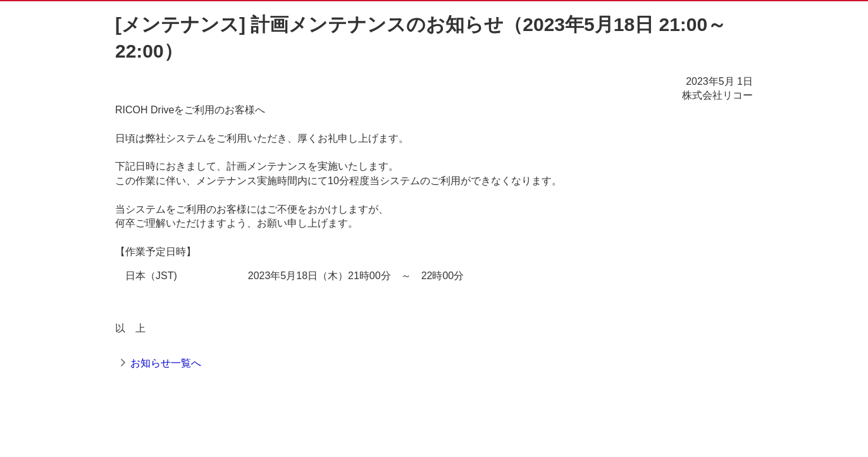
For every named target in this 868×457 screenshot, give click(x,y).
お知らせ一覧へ (166, 363)
